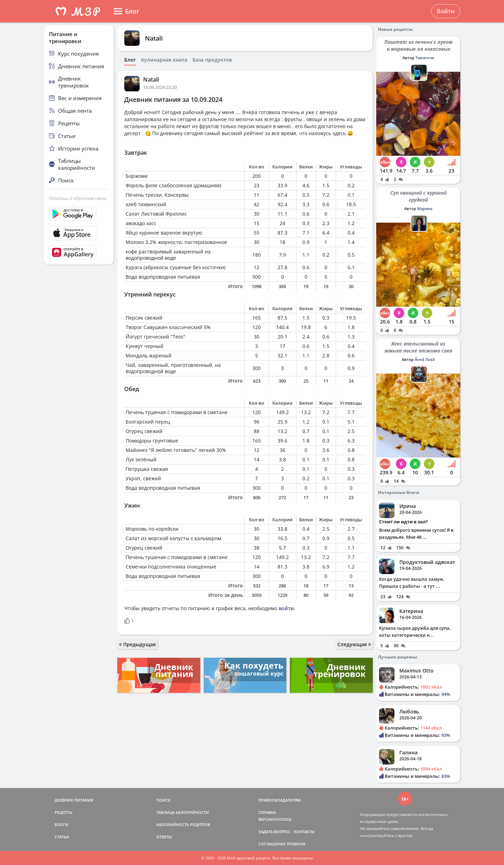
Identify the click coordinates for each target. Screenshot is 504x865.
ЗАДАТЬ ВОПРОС (274, 832)
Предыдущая (137, 644)
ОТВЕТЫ (164, 837)
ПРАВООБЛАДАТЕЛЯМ (279, 800)
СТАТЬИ (62, 837)
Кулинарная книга (164, 60)
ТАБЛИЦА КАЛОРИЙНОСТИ (183, 812)
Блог (130, 60)
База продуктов (212, 60)
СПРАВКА (267, 812)
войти (286, 608)
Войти (446, 11)
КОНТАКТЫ (304, 832)
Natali (154, 38)
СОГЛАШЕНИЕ (272, 844)
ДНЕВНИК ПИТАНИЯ (74, 800)
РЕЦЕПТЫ (64, 812)
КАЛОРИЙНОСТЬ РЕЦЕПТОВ (183, 825)
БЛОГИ (61, 825)
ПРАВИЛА (296, 844)
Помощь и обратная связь (78, 198)
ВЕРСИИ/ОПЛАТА (275, 819)
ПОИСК (163, 800)
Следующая (354, 644)
